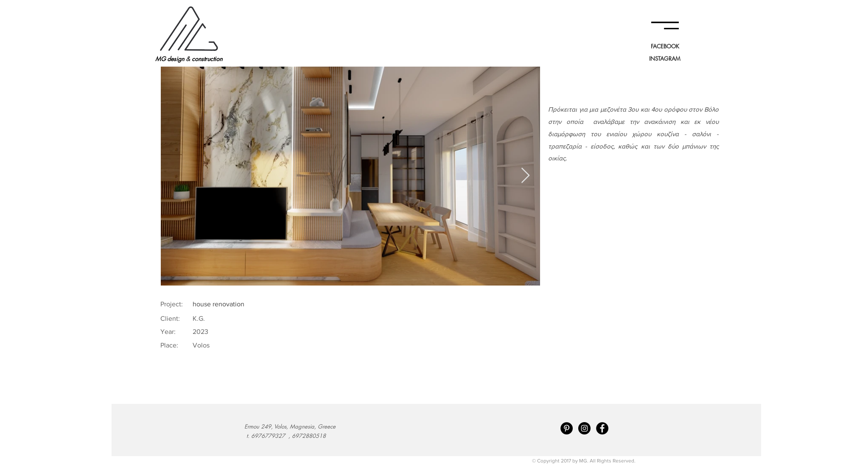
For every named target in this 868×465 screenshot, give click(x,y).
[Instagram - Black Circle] (584, 428)
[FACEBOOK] (665, 46)
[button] (665, 25)
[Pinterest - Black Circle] (567, 428)
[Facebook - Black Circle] (602, 428)
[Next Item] (525, 176)
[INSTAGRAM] (665, 59)
